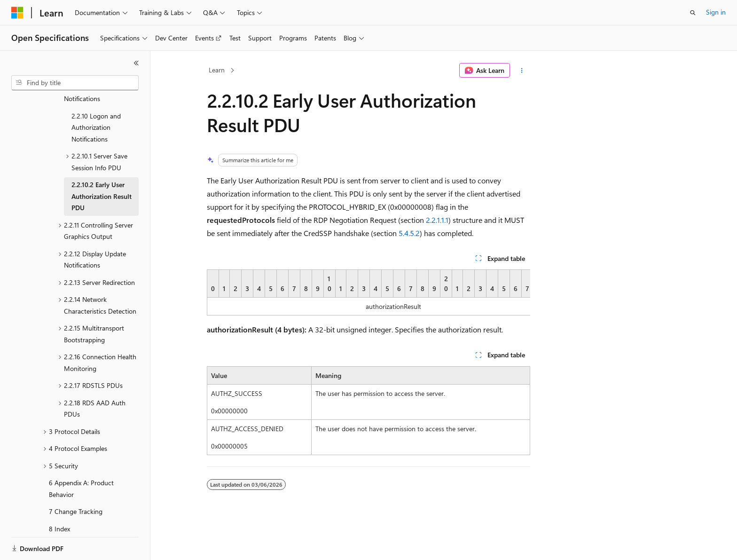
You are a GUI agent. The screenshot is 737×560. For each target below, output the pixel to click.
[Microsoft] (17, 13)
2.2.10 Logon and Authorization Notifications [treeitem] (96, 95)
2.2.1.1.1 (437, 220)
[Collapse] (136, 63)
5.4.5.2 (409, 233)
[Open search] (693, 13)
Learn (217, 70)
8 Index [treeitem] (59, 496)
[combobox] (75, 83)
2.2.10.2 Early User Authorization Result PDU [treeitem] (102, 164)
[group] (368, 292)
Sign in (716, 12)
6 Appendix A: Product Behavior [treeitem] (81, 456)
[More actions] (522, 71)
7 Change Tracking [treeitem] (76, 479)
